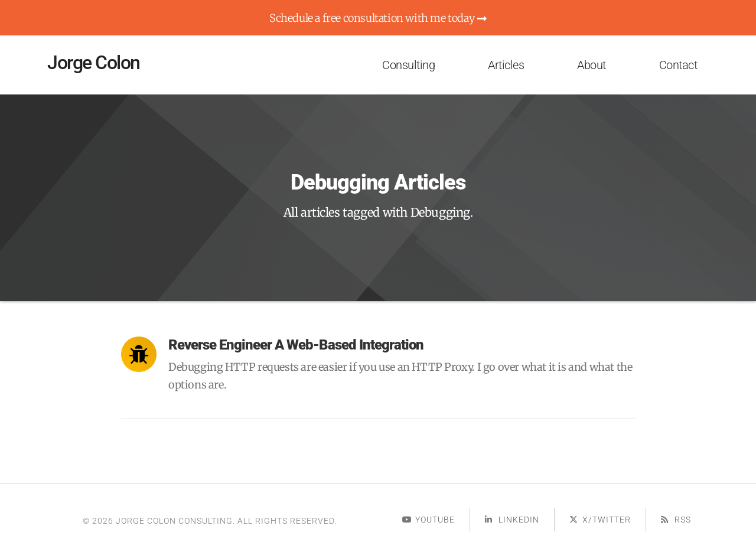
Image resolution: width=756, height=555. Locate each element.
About (592, 65)
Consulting (408, 65)
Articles (506, 65)
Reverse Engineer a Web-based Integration (296, 345)
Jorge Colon (94, 63)
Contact (678, 65)
